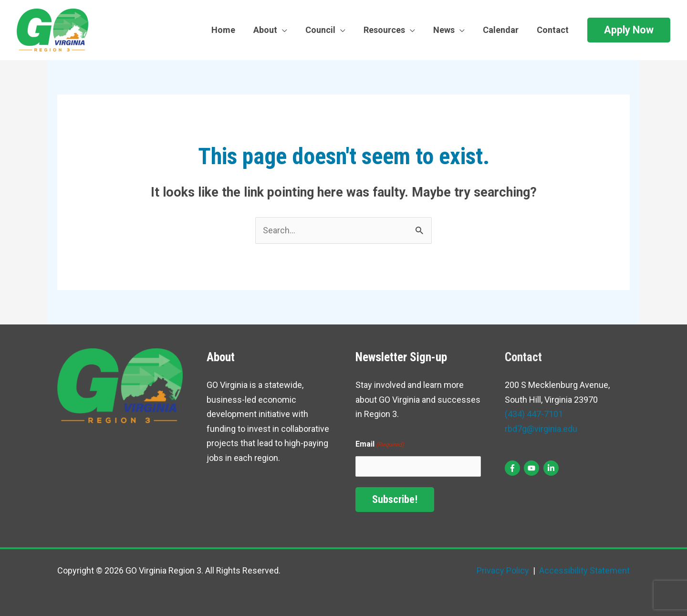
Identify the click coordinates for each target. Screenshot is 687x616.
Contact (553, 30)
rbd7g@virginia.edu (541, 429)
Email (380, 445)
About (271, 30)
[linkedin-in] (552, 468)
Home (229, 30)
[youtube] (533, 468)
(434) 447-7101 (534, 414)
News (446, 30)
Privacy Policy (503, 570)
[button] (629, 30)
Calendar (502, 30)
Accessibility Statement (583, 570)
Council (325, 30)
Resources (388, 30)
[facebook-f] (514, 468)
